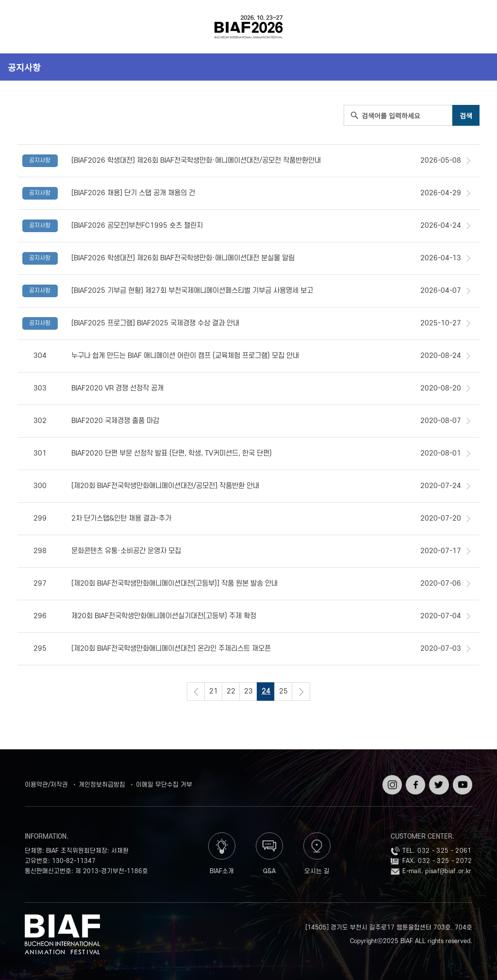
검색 (472, 27)
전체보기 (25, 27)
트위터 (438, 778)
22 (231, 691)
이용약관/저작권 (46, 785)
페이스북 (414, 782)
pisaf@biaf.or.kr (448, 871)
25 (283, 691)
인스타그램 (391, 782)
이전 (196, 692)
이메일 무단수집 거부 (164, 785)
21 (214, 691)
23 (248, 691)
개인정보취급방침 (102, 785)
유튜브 (462, 778)
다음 (301, 692)
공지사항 (24, 67)
